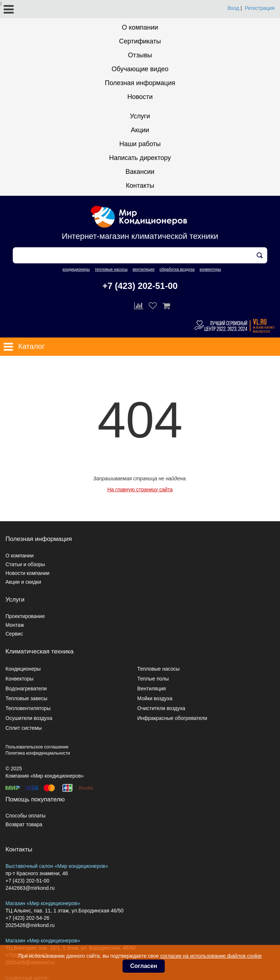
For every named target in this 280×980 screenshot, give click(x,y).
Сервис (14, 634)
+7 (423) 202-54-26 (27, 918)
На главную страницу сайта (140, 489)
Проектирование (25, 616)
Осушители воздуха (29, 718)
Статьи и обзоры (25, 564)
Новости (140, 97)
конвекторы (210, 269)
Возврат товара (24, 824)
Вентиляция (152, 689)
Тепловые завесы (26, 698)
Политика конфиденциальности (38, 753)
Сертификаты (140, 41)
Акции (140, 130)
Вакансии (140, 172)
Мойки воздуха (155, 698)
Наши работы (140, 144)
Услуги (140, 116)
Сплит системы (24, 728)
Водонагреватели (26, 689)
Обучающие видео (140, 69)
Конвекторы (20, 679)
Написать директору (140, 158)
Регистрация (260, 8)
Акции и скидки (23, 582)
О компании (140, 27)
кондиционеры (76, 269)
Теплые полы (153, 679)
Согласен (144, 966)
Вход (233, 8)
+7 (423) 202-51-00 (140, 286)
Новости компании (28, 573)
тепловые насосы (111, 269)
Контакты (140, 186)
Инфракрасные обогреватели (172, 718)
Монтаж (15, 625)
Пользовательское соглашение (37, 747)
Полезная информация (140, 83)
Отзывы (140, 55)
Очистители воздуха (162, 708)
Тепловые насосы (159, 669)
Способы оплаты (26, 816)
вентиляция (144, 269)
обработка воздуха (177, 269)
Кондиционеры (23, 669)
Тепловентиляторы (28, 708)
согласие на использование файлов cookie (211, 956)
